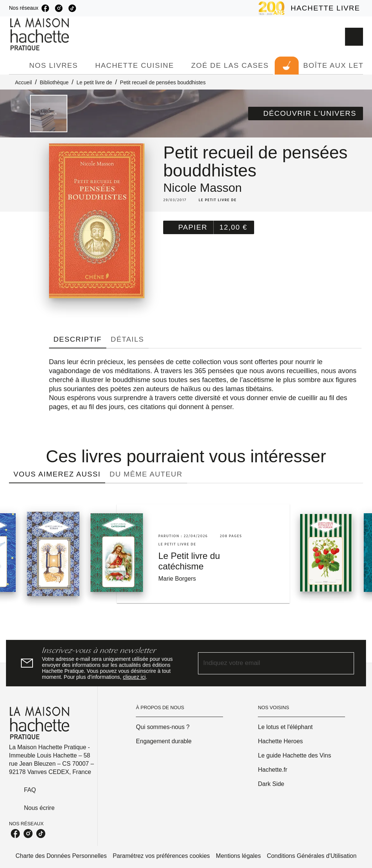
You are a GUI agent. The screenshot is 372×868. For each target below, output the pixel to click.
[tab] (17, 66)
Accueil (23, 82)
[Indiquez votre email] (267, 663)
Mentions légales (238, 856)
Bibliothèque (54, 82)
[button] (306, 114)
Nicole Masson (202, 188)
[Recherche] (354, 37)
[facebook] (45, 8)
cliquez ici (134, 677)
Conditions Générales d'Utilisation (312, 856)
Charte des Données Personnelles (61, 856)
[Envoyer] (345, 663)
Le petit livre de (94, 82)
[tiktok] (72, 8)
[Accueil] (40, 34)
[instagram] (59, 8)
